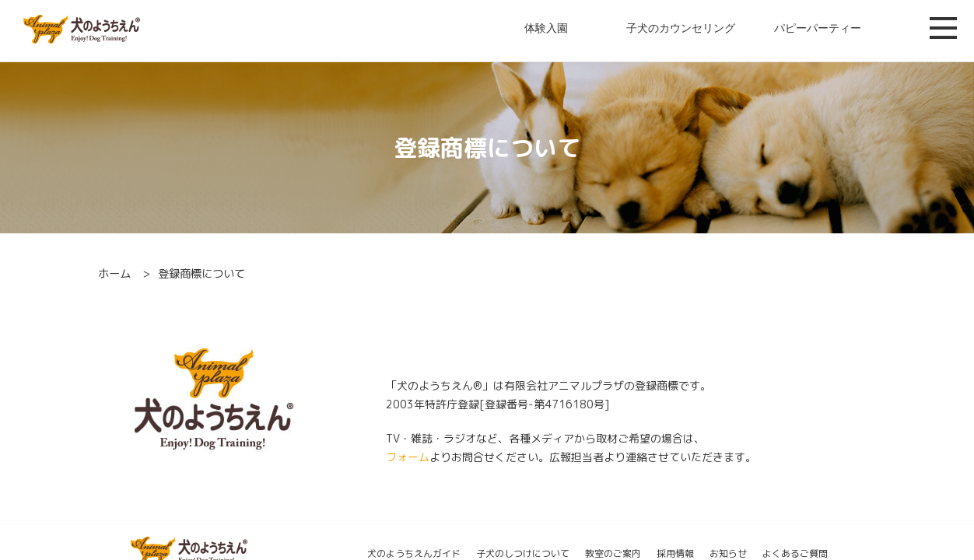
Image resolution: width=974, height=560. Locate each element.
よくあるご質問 (795, 553)
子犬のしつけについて (523, 553)
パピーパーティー (818, 28)
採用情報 (675, 553)
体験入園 (546, 28)
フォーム (408, 457)
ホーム (114, 274)
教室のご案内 (613, 553)
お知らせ (728, 553)
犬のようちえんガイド (414, 553)
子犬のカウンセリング (681, 28)
